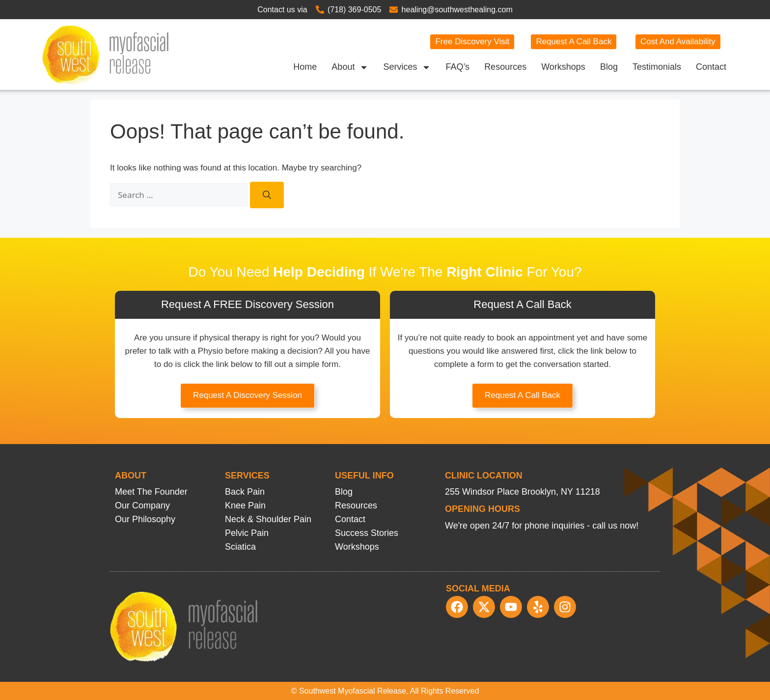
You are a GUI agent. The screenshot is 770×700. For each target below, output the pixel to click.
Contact (711, 67)
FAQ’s (457, 67)
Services (407, 67)
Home (305, 67)
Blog (609, 67)
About (350, 67)
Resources (505, 67)
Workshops (563, 67)
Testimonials (657, 67)
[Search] (267, 195)
